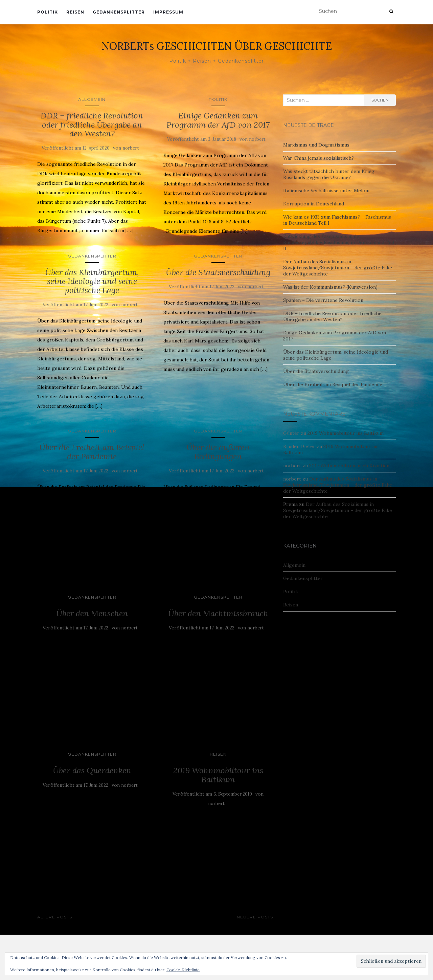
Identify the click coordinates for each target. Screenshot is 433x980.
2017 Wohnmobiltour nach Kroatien (349, 466)
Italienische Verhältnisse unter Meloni (326, 191)
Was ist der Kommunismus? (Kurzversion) (330, 287)
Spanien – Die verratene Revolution (323, 300)
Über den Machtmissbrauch (218, 613)
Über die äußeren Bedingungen (218, 452)
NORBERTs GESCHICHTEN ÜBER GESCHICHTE (217, 46)
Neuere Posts (255, 917)
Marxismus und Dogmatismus (316, 145)
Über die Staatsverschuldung (218, 272)
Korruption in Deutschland (314, 204)
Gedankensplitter (119, 12)
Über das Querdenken (92, 770)
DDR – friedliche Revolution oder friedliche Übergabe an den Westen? (92, 125)
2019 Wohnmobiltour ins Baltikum (218, 775)
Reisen (75, 12)
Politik (48, 12)
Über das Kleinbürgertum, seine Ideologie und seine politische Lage (92, 281)
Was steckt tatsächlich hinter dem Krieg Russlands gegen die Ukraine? (329, 174)
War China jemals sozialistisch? (318, 158)
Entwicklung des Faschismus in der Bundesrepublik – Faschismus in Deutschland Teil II (339, 242)
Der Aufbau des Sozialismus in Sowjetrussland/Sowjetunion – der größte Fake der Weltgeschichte (338, 268)
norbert (131, 148)
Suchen (380, 100)
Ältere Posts (55, 917)
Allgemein (92, 99)
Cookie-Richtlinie (183, 970)
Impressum (168, 12)
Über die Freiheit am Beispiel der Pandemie (92, 452)
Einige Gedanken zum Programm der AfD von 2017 (218, 120)
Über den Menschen (92, 613)
